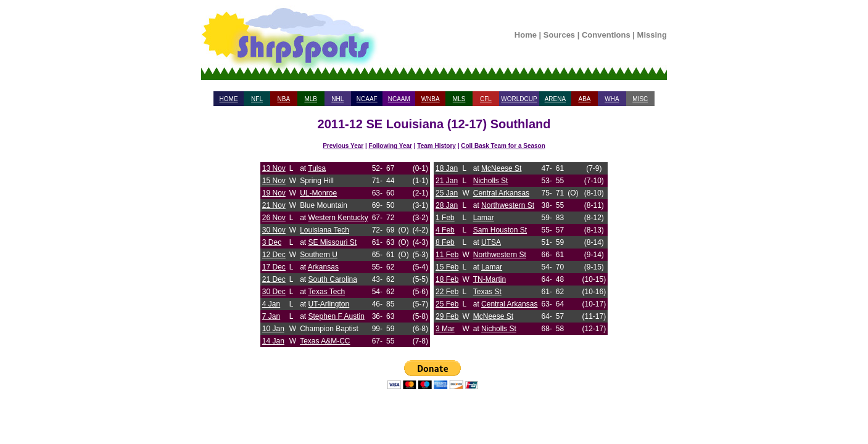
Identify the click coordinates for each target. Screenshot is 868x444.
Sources (559, 35)
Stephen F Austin (337, 316)
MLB (311, 99)
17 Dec (274, 267)
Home (526, 35)
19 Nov (274, 193)
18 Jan (447, 168)
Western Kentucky (338, 218)
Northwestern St (508, 205)
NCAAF (367, 99)
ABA (584, 99)
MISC (640, 99)
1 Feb (445, 218)
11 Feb (447, 255)
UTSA (491, 242)
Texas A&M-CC (325, 341)
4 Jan (271, 304)
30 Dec (274, 292)
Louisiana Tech (324, 230)
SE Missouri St (333, 242)
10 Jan (273, 329)
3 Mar (445, 329)
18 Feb (447, 279)
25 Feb (447, 304)
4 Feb (445, 230)
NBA (284, 99)
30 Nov (274, 230)
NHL (337, 99)
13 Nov (274, 168)
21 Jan (447, 181)
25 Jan (447, 193)
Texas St (487, 292)
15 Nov (274, 181)
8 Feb (445, 242)
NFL (257, 99)
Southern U (319, 255)
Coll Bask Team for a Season (503, 146)
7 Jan (271, 316)
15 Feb (447, 267)
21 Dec (274, 279)
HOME (229, 99)
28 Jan (447, 205)
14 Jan (273, 341)
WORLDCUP (519, 99)
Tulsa (317, 168)
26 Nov (274, 218)
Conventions (606, 35)
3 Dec (272, 242)
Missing (652, 35)
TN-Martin (490, 279)
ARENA (555, 99)
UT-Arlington (329, 304)
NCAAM (399, 99)
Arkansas (323, 267)
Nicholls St (491, 181)
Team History (436, 146)
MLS (459, 99)
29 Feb (447, 316)
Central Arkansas (501, 193)
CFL (486, 99)
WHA (612, 99)
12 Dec (274, 255)
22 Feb (447, 292)
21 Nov (274, 205)
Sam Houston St (500, 230)
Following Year (391, 146)
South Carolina (333, 279)
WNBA (431, 99)
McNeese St (501, 168)
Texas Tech (326, 292)
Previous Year (343, 146)
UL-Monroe (318, 193)
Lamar (484, 218)
